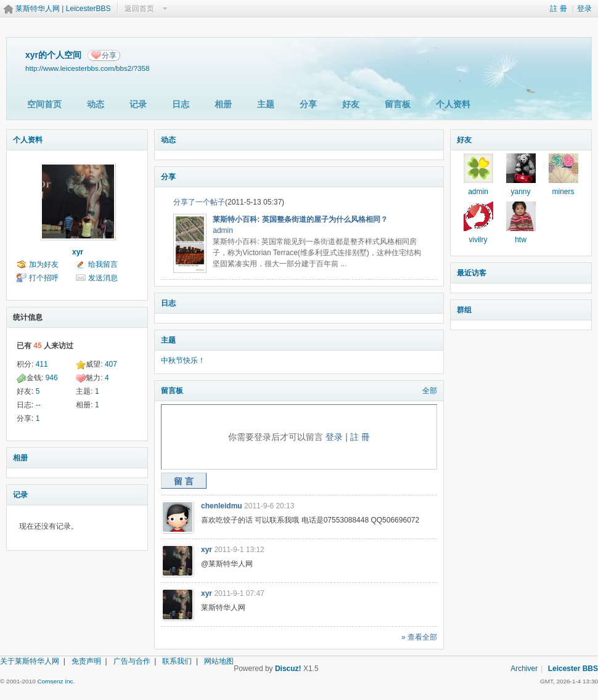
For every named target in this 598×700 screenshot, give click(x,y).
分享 (109, 55)
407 (111, 364)
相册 (223, 104)
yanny (520, 192)
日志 (181, 104)
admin (223, 230)
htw (521, 240)
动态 (96, 104)
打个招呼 (44, 278)
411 (42, 364)
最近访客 (472, 273)
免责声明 (86, 661)
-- (38, 405)
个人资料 (453, 104)
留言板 (398, 104)
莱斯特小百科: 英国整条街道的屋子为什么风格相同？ (300, 219)
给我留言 (103, 264)
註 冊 (558, 9)
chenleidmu (222, 506)
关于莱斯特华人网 (30, 661)
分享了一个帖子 (199, 202)
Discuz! (288, 669)
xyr (78, 252)
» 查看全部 (419, 637)
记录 (138, 104)
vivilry (478, 240)
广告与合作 (132, 661)
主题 (266, 104)
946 (52, 378)
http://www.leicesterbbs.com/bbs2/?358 (87, 68)
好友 (351, 104)
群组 (464, 310)
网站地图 (219, 661)
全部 (430, 391)
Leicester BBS (573, 669)
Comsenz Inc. (56, 681)
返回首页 (139, 9)
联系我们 (177, 661)
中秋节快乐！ (183, 360)
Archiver (524, 669)
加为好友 (44, 264)
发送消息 (103, 278)
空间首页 (44, 104)
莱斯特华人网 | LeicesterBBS (63, 9)
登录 (584, 9)
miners (563, 192)
